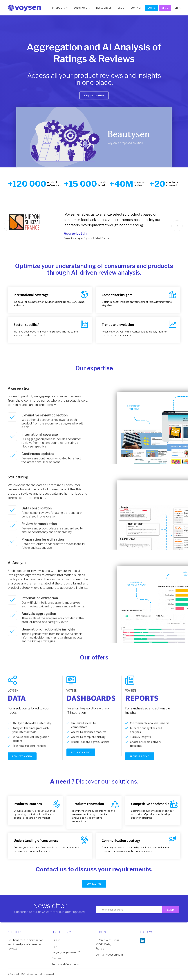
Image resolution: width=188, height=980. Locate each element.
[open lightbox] (94, 137)
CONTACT (136, 8)
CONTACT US (94, 884)
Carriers (57, 958)
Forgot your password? (66, 952)
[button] (60, 8)
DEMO (165, 8)
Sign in (56, 946)
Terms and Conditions (65, 964)
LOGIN (152, 8)
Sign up (56, 940)
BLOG (121, 8)
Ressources (104, 8)
